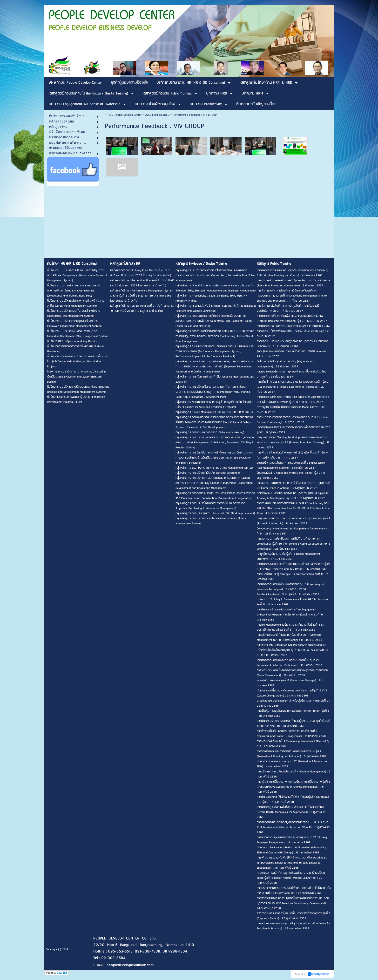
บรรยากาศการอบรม (157, 115)
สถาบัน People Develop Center (123, 115)
